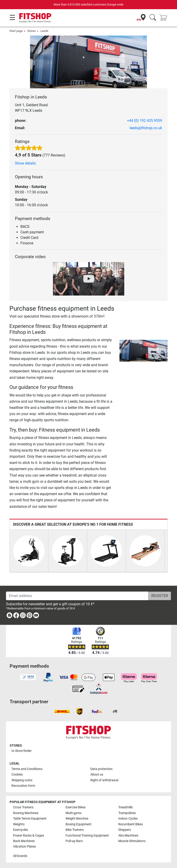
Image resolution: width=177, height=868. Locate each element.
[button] (120, 351)
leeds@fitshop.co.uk (146, 128)
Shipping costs (22, 780)
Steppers (125, 830)
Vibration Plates (24, 847)
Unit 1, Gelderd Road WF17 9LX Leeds (31, 108)
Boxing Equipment (79, 824)
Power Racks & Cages (29, 836)
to (22, 751)
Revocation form (23, 786)
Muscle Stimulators (132, 841)
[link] (9, 616)
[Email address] (77, 596)
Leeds (44, 31)
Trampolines (127, 813)
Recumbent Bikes (131, 824)
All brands (20, 856)
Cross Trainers (23, 807)
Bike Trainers (75, 830)
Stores (32, 31)
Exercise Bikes (76, 807)
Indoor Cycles (128, 819)
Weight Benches (77, 819)
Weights (19, 824)
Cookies (17, 775)
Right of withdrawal (104, 780)
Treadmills (126, 807)
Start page (16, 31)
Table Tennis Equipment (30, 819)
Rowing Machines (26, 813)
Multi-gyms (73, 813)
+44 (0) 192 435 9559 (145, 121)
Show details (25, 163)
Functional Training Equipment (87, 836)
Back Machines (24, 841)
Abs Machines (128, 836)
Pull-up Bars (74, 841)
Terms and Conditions (27, 769)
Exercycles (21, 830)
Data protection (101, 769)
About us (97, 775)
